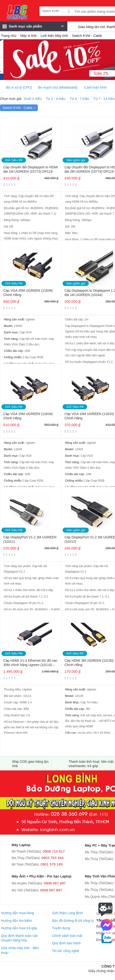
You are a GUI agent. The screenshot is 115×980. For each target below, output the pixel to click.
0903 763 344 (52, 858)
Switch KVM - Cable (19, 108)
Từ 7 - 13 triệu (104, 99)
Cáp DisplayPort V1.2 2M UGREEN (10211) (30, 539)
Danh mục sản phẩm (33, 28)
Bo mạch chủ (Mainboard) (57, 87)
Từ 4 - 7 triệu (80, 99)
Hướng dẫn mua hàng (17, 913)
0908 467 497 (55, 883)
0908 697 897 (51, 890)
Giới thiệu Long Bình (67, 913)
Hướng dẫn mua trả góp (19, 928)
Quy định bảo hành (66, 943)
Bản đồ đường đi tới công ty (73, 921)
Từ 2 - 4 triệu (56, 99)
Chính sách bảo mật (67, 936)
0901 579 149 (51, 864)
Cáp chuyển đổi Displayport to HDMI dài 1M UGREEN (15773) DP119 (31, 169)
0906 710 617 (54, 851)
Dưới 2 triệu (33, 99)
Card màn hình (95, 87)
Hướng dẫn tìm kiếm (16, 921)
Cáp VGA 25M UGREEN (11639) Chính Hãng (28, 293)
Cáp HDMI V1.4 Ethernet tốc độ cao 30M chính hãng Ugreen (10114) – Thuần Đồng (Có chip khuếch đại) (30, 663)
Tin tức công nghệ (65, 951)
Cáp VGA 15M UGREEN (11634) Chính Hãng (28, 416)
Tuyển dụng (61, 928)
